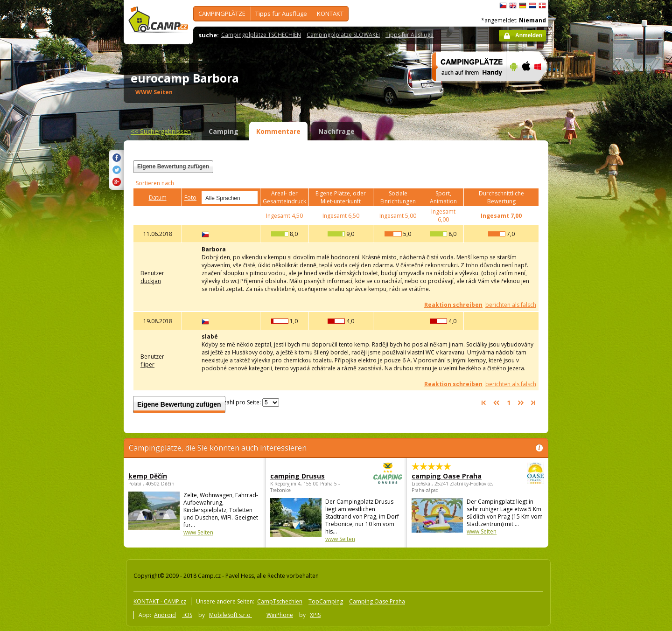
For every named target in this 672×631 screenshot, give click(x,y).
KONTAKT (330, 14)
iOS (187, 615)
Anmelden (529, 35)
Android (165, 615)
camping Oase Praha (452, 476)
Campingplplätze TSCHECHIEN (261, 35)
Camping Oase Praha (377, 601)
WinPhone (280, 615)
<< (161, 131)
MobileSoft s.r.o (231, 615)
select (251, 197)
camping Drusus (311, 476)
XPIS (315, 615)
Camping (224, 131)
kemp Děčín (148, 476)
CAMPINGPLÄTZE (222, 14)
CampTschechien (280, 601)
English (513, 6)
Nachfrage (336, 131)
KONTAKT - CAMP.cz (160, 601)
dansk (542, 6)
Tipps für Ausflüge (281, 14)
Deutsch (523, 6)
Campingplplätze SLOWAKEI (343, 35)
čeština (503, 6)
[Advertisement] (588, 280)
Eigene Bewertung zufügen (173, 166)
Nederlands (532, 6)
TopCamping (326, 601)
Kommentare (278, 131)
